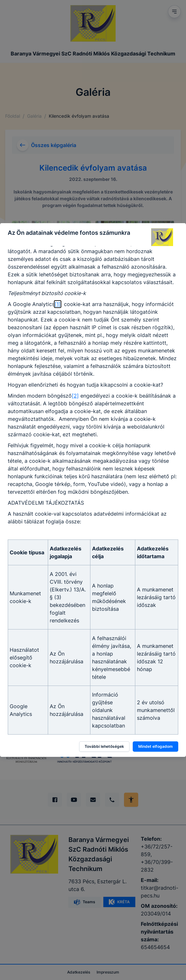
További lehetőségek (104, 746)
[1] (58, 304)
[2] (75, 396)
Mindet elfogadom (155, 746)
